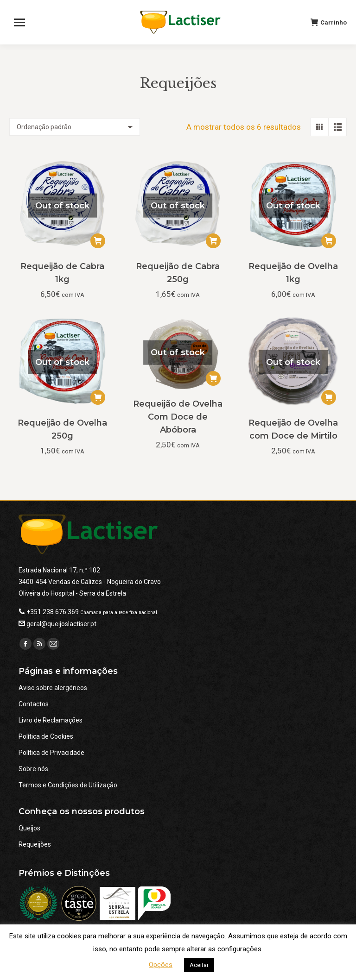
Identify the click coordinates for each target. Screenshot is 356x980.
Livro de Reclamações (51, 720)
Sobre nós (33, 769)
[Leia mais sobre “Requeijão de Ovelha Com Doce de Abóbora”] (213, 378)
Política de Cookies (46, 736)
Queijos (29, 828)
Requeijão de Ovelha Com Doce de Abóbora (178, 417)
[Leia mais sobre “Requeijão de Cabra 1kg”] (98, 241)
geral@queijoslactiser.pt (61, 624)
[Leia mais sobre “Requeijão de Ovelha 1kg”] (329, 241)
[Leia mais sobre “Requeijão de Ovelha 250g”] (98, 397)
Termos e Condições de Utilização (68, 785)
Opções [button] (161, 965)
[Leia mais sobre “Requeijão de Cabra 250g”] (213, 241)
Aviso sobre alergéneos (53, 688)
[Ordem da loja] (75, 127)
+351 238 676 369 (53, 612)
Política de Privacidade (51, 753)
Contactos (34, 704)
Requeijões (35, 844)
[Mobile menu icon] (24, 22)
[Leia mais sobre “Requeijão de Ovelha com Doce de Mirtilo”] (329, 397)
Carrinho (329, 22)
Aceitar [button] (199, 965)
